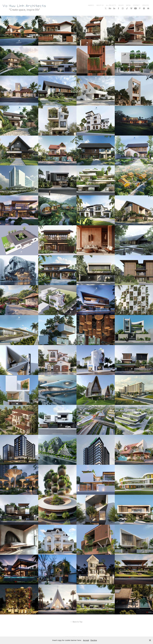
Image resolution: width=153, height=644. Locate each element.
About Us (100, 5)
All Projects (111, 5)
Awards (91, 5)
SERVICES (146, 5)
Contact (136, 5)
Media (128, 5)
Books (121, 5)
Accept (86, 640)
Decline (94, 640)
